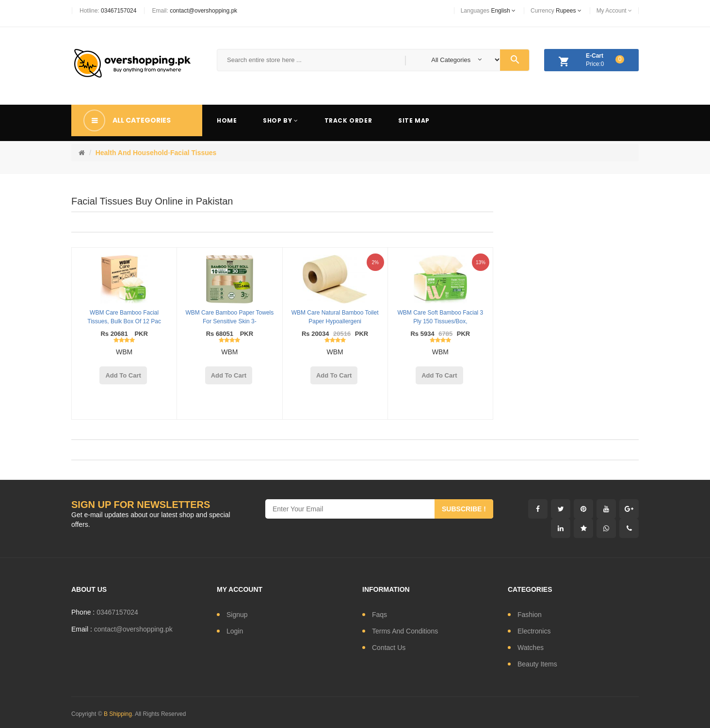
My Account (614, 11)
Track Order (348, 120)
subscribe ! (464, 509)
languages (488, 11)
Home (227, 120)
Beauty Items (537, 664)
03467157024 (119, 11)
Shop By (280, 120)
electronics (534, 631)
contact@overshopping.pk (203, 11)
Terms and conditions (405, 631)
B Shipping (118, 714)
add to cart (123, 375)
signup (237, 615)
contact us (389, 648)
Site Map (414, 120)
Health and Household (132, 153)
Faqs (379, 615)
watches (531, 648)
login (235, 631)
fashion (530, 615)
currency (556, 11)
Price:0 (589, 62)
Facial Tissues (193, 153)
